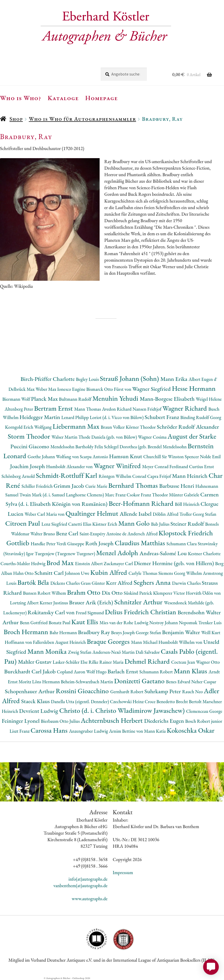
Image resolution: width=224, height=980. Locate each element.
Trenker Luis (210, 623)
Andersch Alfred (143, 534)
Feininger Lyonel (21, 721)
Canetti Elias (80, 524)
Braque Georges (109, 641)
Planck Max (45, 399)
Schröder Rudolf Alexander (188, 427)
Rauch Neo (193, 692)
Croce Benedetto (160, 701)
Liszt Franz (20, 731)
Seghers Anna (153, 582)
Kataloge (63, 98)
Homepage (102, 98)
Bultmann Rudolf (76, 399)
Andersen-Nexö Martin (114, 652)
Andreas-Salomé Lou (164, 553)
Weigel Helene (209, 399)
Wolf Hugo (97, 672)
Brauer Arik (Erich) (92, 602)
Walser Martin (65, 437)
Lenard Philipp (75, 417)
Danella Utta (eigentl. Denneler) (80, 701)
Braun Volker (113, 427)
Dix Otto (113, 593)
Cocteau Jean (183, 662)
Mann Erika (174, 379)
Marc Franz (116, 495)
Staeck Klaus (36, 701)
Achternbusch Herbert (113, 720)
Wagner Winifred (118, 466)
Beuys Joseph (123, 632)
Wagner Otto (208, 662)
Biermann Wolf (17, 399)
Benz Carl (68, 533)
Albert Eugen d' (203, 379)
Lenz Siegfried (55, 524)
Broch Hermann (27, 632)
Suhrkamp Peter (163, 691)
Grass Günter (93, 583)
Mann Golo (135, 523)
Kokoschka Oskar (190, 730)
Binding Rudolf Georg (201, 417)
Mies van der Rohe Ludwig (125, 623)
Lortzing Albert (25, 603)
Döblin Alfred (166, 514)
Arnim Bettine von (126, 731)
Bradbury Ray (95, 632)
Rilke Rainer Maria (107, 662)
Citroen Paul (23, 523)
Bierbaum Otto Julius (61, 721)
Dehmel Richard (148, 661)
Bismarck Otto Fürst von (109, 389)
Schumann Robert (156, 672)
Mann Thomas (88, 409)
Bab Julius (161, 524)
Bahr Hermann (64, 632)
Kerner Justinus (54, 603)
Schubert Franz (163, 417)
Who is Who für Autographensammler (82, 119)
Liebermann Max (77, 426)
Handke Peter (44, 544)
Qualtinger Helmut (93, 513)
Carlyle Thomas (143, 573)
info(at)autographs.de (88, 879)
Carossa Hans (50, 730)
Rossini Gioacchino (83, 691)
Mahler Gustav (35, 662)
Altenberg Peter (19, 409)
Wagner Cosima (153, 437)
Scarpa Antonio (94, 457)
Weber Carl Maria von (45, 514)
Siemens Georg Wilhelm (181, 573)
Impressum (123, 872)
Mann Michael (145, 642)
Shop (16, 119)
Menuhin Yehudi (116, 398)
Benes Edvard (179, 682)
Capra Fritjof (160, 476)
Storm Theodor (30, 436)
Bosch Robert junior (204, 721)
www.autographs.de (90, 899)
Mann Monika (48, 651)
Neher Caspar (204, 682)
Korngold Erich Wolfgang (29, 427)
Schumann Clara (182, 544)
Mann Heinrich (190, 476)
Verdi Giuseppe (71, 544)
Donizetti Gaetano (140, 681)
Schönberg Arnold (19, 476)
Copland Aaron (72, 672)
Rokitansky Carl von (52, 612)
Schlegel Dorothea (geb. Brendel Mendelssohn (146, 447)
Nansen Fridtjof (147, 409)
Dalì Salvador (148, 652)
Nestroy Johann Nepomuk (174, 623)
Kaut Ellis (86, 622)
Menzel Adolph (118, 553)
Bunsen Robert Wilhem (45, 593)
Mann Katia (155, 731)
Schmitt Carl (50, 573)
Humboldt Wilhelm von (181, 642)
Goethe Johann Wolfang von (54, 457)
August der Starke (192, 436)
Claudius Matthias (141, 543)
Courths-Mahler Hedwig (23, 563)
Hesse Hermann (194, 388)
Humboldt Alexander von (70, 466)
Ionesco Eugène (72, 389)
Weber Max (47, 389)
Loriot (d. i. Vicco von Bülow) (117, 417)
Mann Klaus (191, 671)
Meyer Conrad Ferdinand (166, 466)
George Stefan (149, 632)
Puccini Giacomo (31, 446)
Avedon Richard (117, 409)
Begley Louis (88, 379)
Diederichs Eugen (165, 721)
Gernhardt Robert (127, 692)
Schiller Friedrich (38, 486)
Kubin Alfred (109, 572)
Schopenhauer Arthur (30, 691)
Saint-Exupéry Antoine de (104, 534)
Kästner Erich (105, 524)
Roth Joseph (100, 543)
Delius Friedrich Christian (141, 612)
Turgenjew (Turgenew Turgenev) (65, 554)
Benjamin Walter (182, 632)
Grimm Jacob (69, 486)
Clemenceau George (204, 711)
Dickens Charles (65, 583)
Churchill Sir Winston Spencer (171, 457)
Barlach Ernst (123, 671)
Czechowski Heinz (127, 701)
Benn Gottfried (34, 623)
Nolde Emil (210, 457)
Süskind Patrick (139, 593)
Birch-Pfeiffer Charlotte (48, 379)
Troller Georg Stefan (198, 514)
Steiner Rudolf (188, 524)
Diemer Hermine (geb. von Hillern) (175, 563)
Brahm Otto (84, 592)
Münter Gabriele (185, 495)
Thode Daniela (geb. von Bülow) (108, 437)
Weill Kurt (211, 632)
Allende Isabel (136, 514)
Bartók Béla (34, 582)
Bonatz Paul (60, 623)
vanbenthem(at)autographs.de (81, 886)
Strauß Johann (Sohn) (130, 378)
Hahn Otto (24, 573)
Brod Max (61, 563)
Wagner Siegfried (152, 389)
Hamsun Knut (126, 456)
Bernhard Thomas (134, 485)
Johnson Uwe (78, 573)
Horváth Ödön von (203, 593)
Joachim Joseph (28, 466)
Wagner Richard (185, 408)
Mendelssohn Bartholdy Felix (77, 447)
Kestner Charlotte (204, 554)
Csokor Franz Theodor (148, 495)
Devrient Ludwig (39, 711)
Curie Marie (97, 486)
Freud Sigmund (90, 613)
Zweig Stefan (80, 652)
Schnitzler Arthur (139, 602)
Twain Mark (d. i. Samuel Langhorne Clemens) (62, 495)
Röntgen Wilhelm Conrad (123, 476)
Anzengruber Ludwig (89, 731)
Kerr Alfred (120, 583)
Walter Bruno (43, 534)
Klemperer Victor (169, 593)
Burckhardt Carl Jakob (31, 671)
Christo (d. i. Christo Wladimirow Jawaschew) (123, 710)
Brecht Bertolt (189, 701)
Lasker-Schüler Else (71, 662)
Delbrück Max (22, 389)
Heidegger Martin (40, 417)
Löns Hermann (46, 682)
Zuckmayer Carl (119, 563)
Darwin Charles (187, 583)
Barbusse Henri (177, 486)
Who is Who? (21, 98)
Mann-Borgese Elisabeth (168, 399)
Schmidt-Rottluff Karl (67, 475)
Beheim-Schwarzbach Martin (87, 682)
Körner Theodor (141, 427)
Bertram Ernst (54, 408)
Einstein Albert (89, 563)
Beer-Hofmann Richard (142, 503)
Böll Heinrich (187, 504)
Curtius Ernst (201, 466)
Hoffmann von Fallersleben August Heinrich (46, 642)
